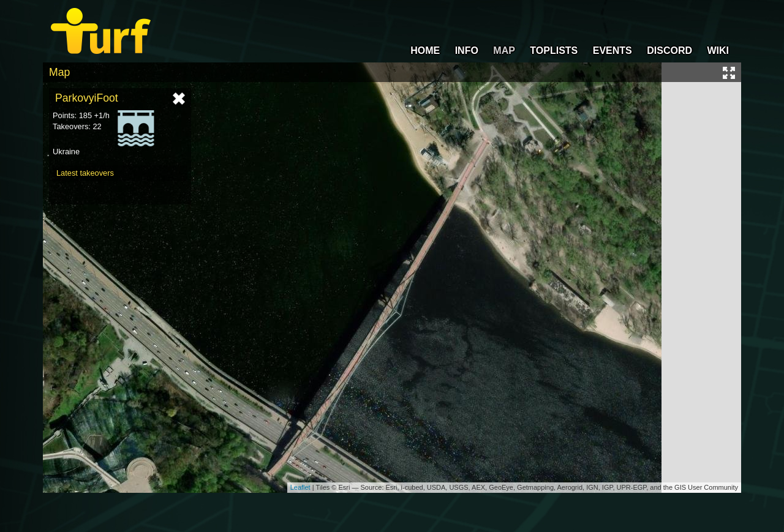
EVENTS (612, 51)
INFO (467, 51)
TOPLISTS (554, 51)
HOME (425, 51)
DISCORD (669, 51)
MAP (504, 51)
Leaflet (300, 487)
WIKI (718, 51)
